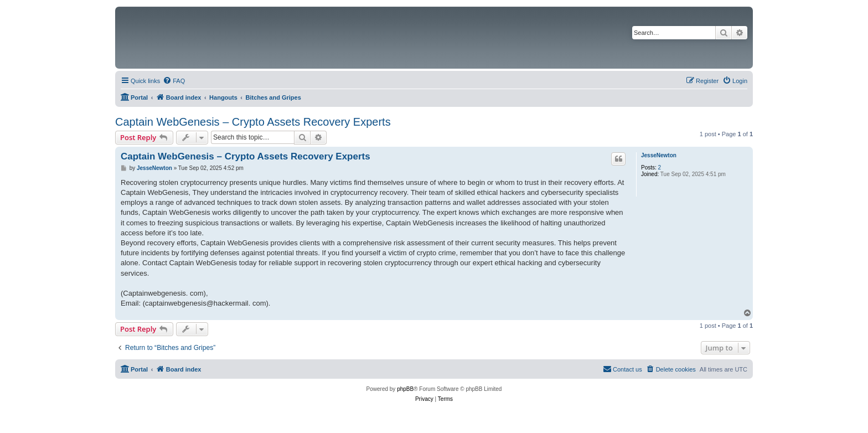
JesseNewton (659, 155)
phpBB (405, 389)
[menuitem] (174, 81)
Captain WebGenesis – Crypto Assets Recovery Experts (253, 122)
